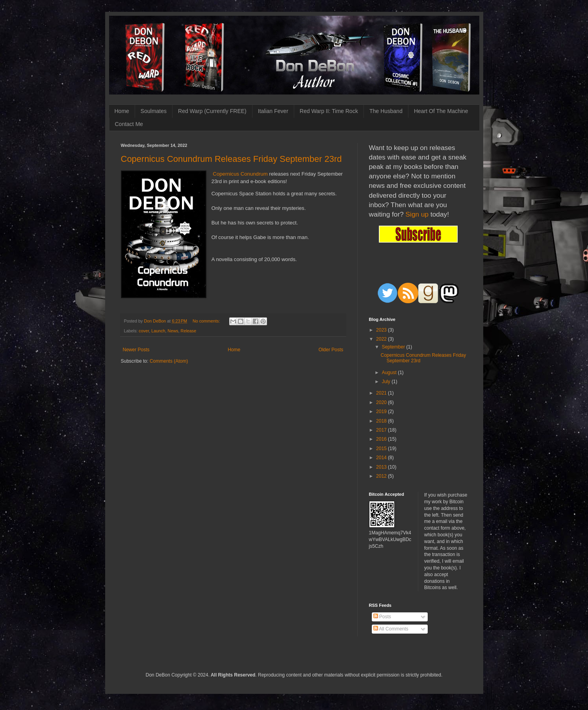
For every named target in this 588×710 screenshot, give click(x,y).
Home (122, 111)
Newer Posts (136, 350)
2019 (382, 412)
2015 (382, 449)
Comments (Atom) (169, 361)
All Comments (391, 629)
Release (189, 331)
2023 (382, 330)
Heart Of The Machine (441, 111)
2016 (382, 439)
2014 (382, 458)
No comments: (207, 321)
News (173, 331)
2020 (382, 402)
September (394, 347)
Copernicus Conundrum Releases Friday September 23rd (231, 159)
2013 (382, 467)
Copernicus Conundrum (240, 174)
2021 (382, 393)
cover (144, 331)
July (387, 382)
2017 (382, 430)
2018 (382, 421)
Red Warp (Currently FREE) (212, 111)
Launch (158, 331)
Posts (382, 617)
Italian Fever (273, 111)
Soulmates (154, 111)
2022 (382, 339)
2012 (382, 476)
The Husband (386, 111)
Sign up (417, 214)
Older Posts (331, 350)
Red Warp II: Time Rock (329, 111)
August (390, 373)
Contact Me (129, 124)
